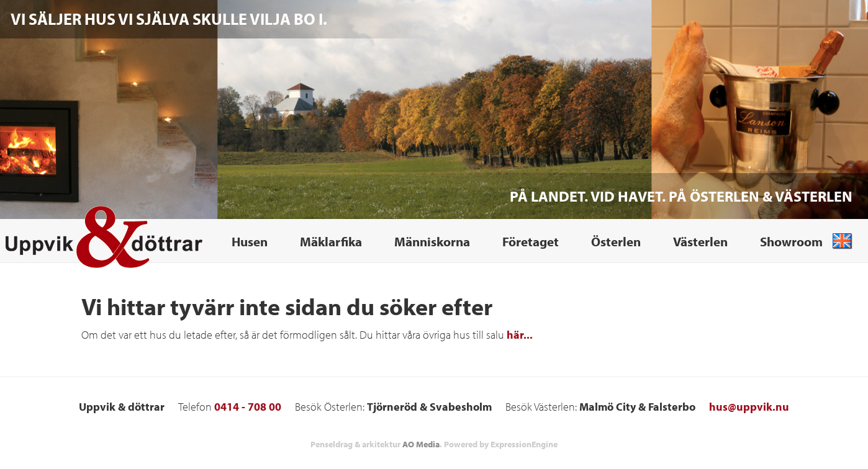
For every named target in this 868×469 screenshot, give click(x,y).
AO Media (421, 444)
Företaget (531, 241)
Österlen (616, 241)
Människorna (432, 241)
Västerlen (700, 241)
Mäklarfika (331, 241)
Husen (250, 241)
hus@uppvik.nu (749, 407)
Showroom (791, 241)
